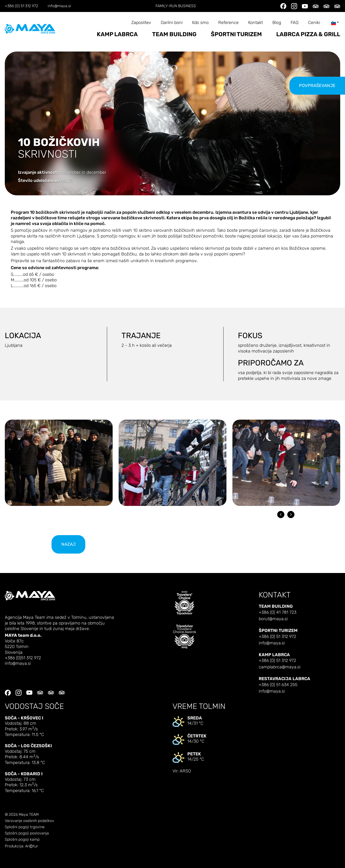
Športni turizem (236, 34)
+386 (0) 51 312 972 (21, 6)
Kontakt (256, 23)
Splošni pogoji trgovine (25, 827)
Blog (277, 23)
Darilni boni (172, 23)
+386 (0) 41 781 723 (278, 612)
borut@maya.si (273, 619)
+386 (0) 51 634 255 (278, 685)
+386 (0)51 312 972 (23, 658)
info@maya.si (59, 6)
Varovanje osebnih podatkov (29, 821)
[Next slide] (291, 515)
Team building (174, 34)
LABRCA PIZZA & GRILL (308, 34)
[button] (59, 463)
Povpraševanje (317, 86)
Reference (228, 23)
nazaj (68, 544)
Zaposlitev (141, 23)
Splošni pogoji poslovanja (27, 833)
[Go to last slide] (281, 515)
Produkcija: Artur (21, 846)
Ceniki (314, 23)
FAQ (295, 23)
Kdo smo (200, 23)
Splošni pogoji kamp (22, 839)
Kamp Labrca (117, 34)
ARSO (185, 771)
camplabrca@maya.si (280, 667)
